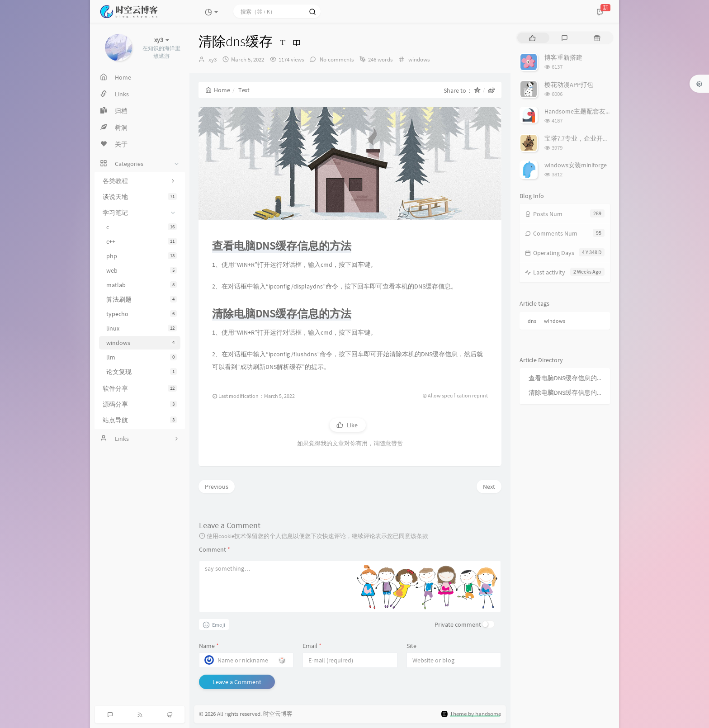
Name (209, 646)
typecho (142, 314)
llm (142, 357)
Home (218, 90)
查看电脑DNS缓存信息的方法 (567, 378)
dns (532, 321)
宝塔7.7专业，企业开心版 (580, 138)
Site (411, 646)
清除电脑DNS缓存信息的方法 (567, 392)
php (142, 256)
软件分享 (140, 388)
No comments (336, 59)
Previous (217, 487)
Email (312, 646)
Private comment (458, 624)
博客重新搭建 (563, 57)
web (142, 270)
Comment (215, 549)
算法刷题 (142, 299)
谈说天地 (140, 197)
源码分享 (140, 404)
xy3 (213, 59)
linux (142, 328)
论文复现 (142, 372)
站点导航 (140, 420)
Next (489, 487)
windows (142, 343)
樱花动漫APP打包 (569, 85)
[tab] (532, 38)
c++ (142, 241)
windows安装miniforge (576, 165)
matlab (142, 285)
